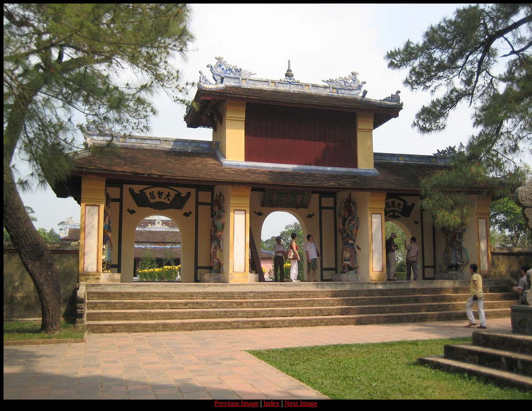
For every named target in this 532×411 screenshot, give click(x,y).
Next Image (301, 403)
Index (271, 403)
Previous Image (236, 403)
